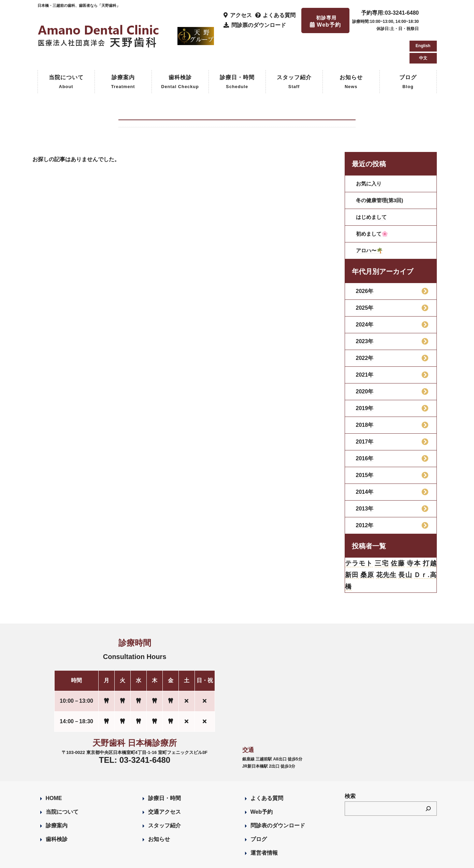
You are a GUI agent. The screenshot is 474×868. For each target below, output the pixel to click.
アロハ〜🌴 (370, 221)
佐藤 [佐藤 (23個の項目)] (398, 535)
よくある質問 (267, 771)
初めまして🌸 (373, 205)
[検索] (428, 781)
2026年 (365, 262)
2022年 (365, 329)
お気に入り (370, 155)
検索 (350, 769)
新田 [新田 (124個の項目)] (352, 547)
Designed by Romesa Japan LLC (116, 859)
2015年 (365, 446)
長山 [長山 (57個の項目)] (405, 547)
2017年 (365, 413)
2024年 (365, 296)
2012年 (365, 496)
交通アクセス (164, 785)
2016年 (365, 429)
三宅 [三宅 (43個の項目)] (382, 535)
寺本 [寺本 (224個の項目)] (413, 535)
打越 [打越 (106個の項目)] (429, 535)
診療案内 (123, 53)
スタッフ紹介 (294, 53)
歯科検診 (180, 53)
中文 (423, 27)
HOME (54, 771)
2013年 (365, 480)
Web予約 (262, 785)
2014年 (365, 463)
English (423, 15)
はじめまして (372, 188)
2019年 (365, 379)
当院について (66, 53)
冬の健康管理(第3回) (381, 171)
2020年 (365, 362)
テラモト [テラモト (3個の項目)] (359, 535)
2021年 (365, 346)
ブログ (408, 53)
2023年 (365, 312)
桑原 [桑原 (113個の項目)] (367, 547)
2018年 (365, 396)
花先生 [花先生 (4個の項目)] (386, 547)
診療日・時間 (237, 53)
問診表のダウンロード (278, 799)
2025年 (365, 279)
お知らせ (351, 53)
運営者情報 (264, 826)
